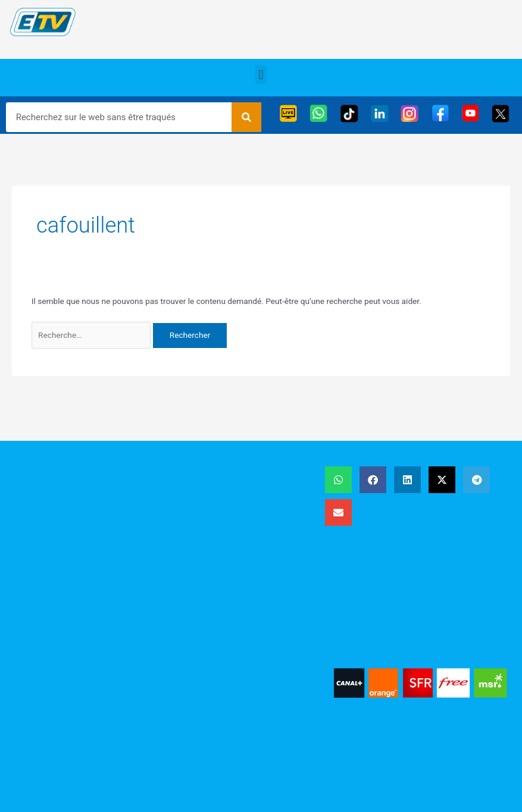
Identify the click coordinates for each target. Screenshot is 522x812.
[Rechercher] (246, 117)
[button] (261, 75)
